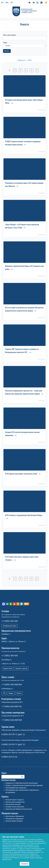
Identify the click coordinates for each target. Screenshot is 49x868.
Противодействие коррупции (16, 788)
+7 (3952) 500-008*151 (12, 706)
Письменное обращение (14, 819)
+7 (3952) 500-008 (10, 621)
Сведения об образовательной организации (22, 783)
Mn (7, 3)
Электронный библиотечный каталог (19, 809)
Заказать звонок (21, 669)
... (41, 70)
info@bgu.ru (6, 634)
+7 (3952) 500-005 (10, 656)
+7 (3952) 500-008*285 (12, 720)
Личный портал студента (15, 800)
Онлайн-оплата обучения (15, 807)
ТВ (4, 693)
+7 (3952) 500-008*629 (12, 685)
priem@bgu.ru (7, 660)
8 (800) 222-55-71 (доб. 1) (13, 734)
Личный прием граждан (14, 821)
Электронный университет (15, 802)
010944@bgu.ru (7, 689)
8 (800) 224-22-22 (9, 757)
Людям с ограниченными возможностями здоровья (24, 785)
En (2, 3)
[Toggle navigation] (46, 3)
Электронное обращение (15, 816)
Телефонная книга (9, 626)
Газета (19, 693)
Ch (12, 3)
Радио (11, 693)
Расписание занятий (13, 804)
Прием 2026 (8, 669)
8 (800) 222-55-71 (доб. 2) (13, 744)
